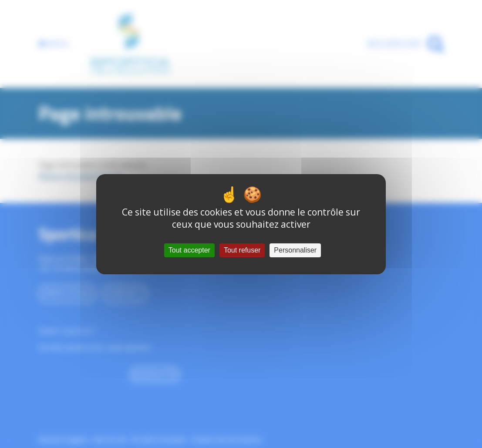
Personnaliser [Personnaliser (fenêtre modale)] (295, 250)
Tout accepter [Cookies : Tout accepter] (189, 250)
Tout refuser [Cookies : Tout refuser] (242, 250)
